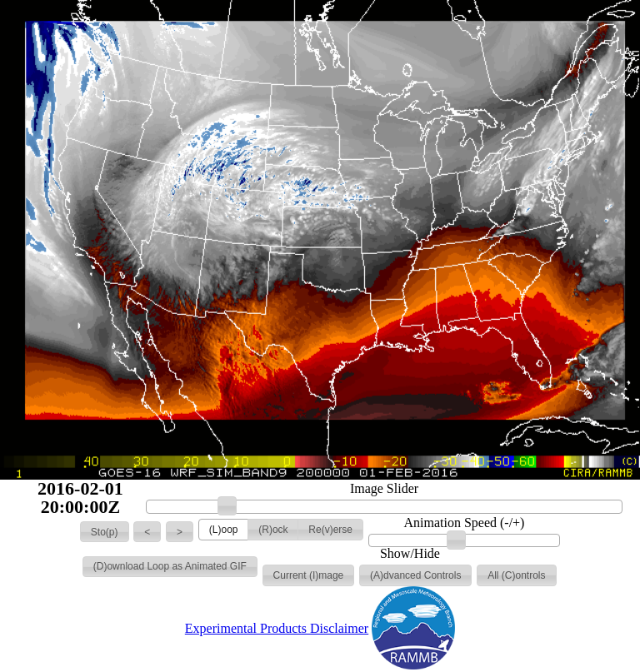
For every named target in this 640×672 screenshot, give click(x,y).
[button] (105, 532)
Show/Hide (410, 554)
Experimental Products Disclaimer (277, 628)
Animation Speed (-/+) (464, 523)
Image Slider (384, 489)
